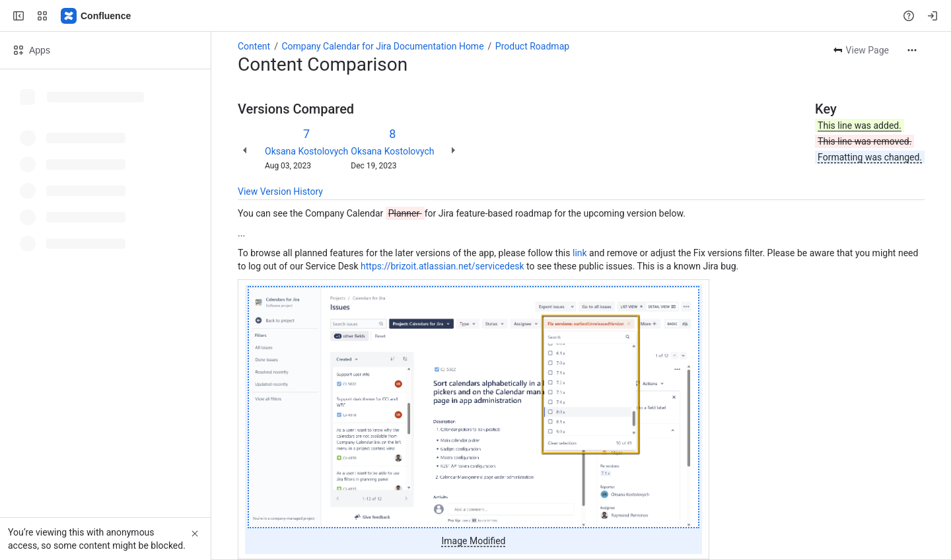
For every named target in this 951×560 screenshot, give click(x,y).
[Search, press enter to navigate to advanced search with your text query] (473, 16)
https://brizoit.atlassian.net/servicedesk (442, 266)
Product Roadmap (532, 46)
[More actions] (912, 50)
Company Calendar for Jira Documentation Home (382, 46)
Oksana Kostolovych (306, 151)
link (580, 253)
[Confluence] (96, 16)
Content (254, 46)
